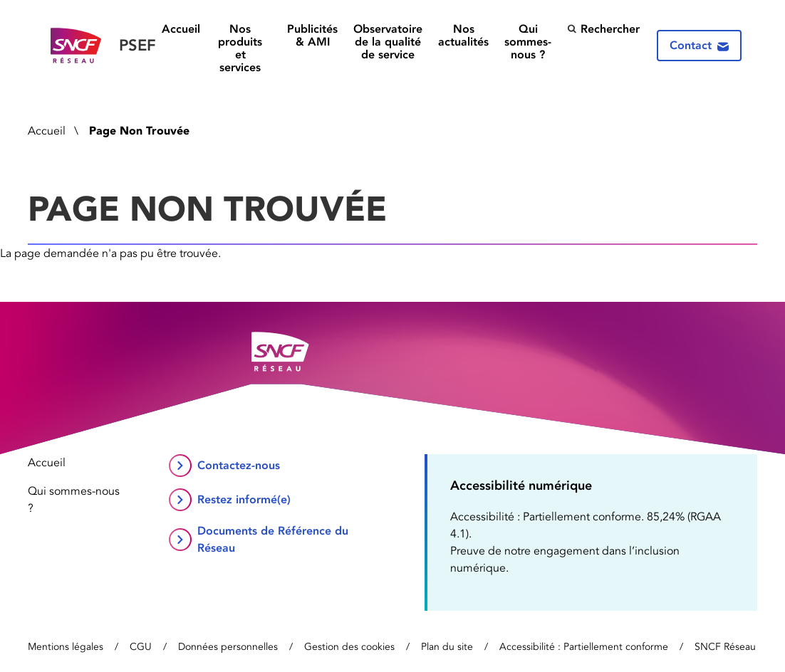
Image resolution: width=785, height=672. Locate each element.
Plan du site (447, 647)
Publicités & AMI (312, 36)
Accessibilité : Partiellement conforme (584, 647)
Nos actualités (463, 36)
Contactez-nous (239, 465)
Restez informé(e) (244, 499)
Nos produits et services (240, 48)
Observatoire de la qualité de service (388, 42)
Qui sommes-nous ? (528, 42)
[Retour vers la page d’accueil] (103, 46)
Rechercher (603, 29)
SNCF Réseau (725, 647)
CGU (141, 647)
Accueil (181, 29)
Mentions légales (66, 647)
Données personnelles (228, 647)
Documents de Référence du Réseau (273, 539)
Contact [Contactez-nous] (699, 45)
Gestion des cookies (349, 647)
